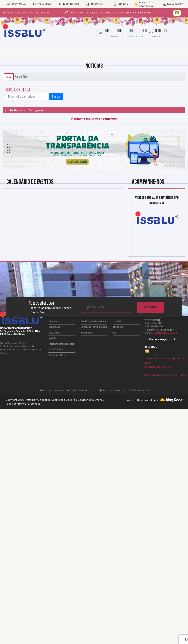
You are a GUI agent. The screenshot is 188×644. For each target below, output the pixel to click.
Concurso (54, 322)
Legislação (54, 327)
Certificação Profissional (93, 322)
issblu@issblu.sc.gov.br (165, 333)
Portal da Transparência (61, 344)
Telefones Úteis (57, 355)
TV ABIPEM (87, 333)
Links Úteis (54, 333)
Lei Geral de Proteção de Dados (166, 375)
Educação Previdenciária (94, 327)
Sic (115, 333)
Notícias (53, 338)
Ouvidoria (118, 327)
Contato (117, 322)
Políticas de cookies (158, 367)
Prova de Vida (56, 350)
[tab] (100, 33)
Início (9, 77)
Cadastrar (150, 307)
